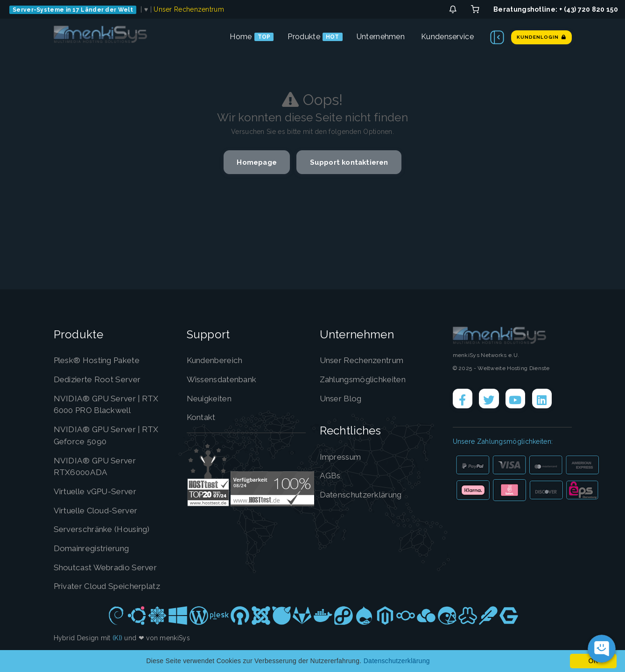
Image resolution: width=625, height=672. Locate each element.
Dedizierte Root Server (101, 379)
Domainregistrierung (96, 548)
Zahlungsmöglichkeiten (368, 379)
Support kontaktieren (352, 163)
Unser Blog (343, 398)
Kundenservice (447, 37)
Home (241, 37)
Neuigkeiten (212, 398)
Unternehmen (381, 37)
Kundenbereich (218, 360)
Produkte (304, 37)
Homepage (253, 163)
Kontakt (203, 417)
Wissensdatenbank (226, 379)
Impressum (343, 457)
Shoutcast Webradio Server (111, 567)
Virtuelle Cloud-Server (100, 510)
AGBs (331, 475)
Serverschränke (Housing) (107, 529)
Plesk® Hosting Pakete (102, 360)
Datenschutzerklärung (365, 494)
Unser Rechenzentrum (189, 9)
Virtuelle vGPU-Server (99, 491)
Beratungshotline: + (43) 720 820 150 (556, 9)
